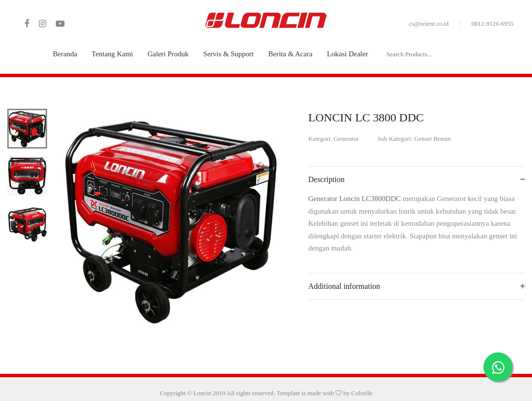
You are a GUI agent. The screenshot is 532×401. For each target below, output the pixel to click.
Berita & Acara (291, 54)
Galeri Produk (168, 54)
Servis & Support (229, 54)
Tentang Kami (112, 54)
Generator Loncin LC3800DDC (356, 199)
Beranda (65, 54)
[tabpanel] (171, 219)
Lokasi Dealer (348, 54)
